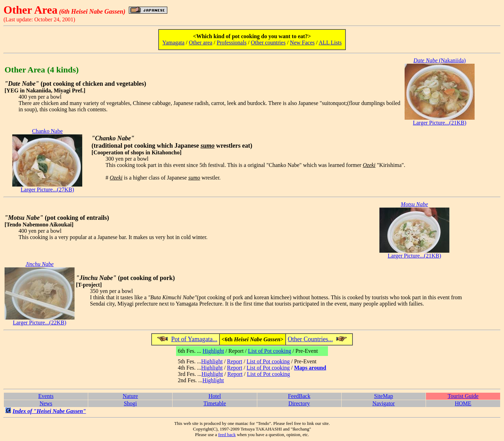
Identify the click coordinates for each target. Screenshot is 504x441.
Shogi (130, 403)
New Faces (302, 43)
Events (46, 396)
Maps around (310, 368)
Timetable (215, 403)
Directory (299, 403)
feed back (227, 435)
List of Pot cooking (270, 351)
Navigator (384, 403)
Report (235, 361)
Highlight (213, 351)
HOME (463, 403)
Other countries (268, 43)
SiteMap (384, 396)
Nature (131, 396)
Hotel (215, 396)
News (46, 403)
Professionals (232, 43)
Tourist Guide (463, 396)
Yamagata (173, 43)
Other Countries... (310, 339)
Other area (201, 43)
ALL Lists (330, 43)
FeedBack (299, 396)
